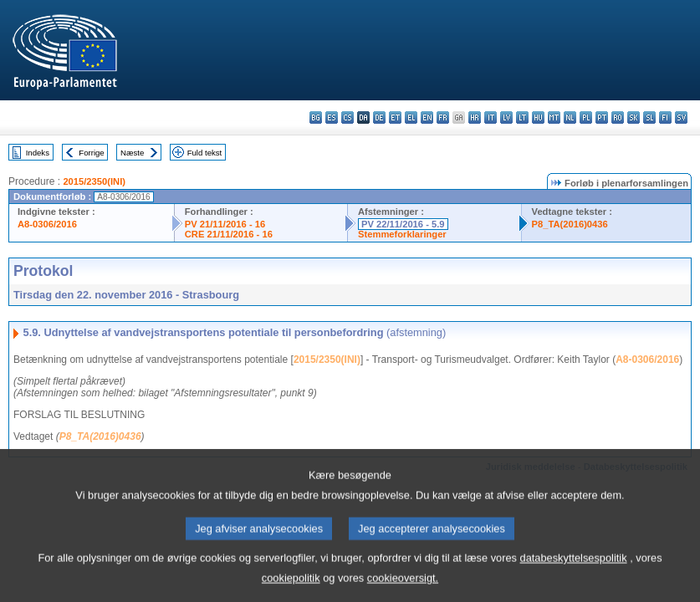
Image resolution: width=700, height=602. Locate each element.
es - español (332, 117)
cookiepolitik (291, 590)
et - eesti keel (395, 117)
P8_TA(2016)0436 (570, 224)
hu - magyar (538, 117)
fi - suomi (665, 117)
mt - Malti (554, 117)
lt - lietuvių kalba (522, 117)
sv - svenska (681, 117)
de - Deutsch (379, 117)
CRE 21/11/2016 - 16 (229, 234)
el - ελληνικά (411, 117)
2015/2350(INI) (94, 181)
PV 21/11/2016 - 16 (225, 224)
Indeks (38, 153)
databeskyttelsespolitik (574, 570)
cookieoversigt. (403, 590)
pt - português (602, 117)
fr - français (443, 117)
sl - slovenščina (649, 117)
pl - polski (586, 117)
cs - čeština (347, 117)
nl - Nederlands (570, 117)
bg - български (316, 117)
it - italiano (491, 117)
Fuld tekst (205, 153)
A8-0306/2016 (47, 224)
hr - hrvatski (475, 117)
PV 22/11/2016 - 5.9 (403, 224)
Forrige (91, 153)
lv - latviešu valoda (506, 117)
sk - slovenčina (634, 117)
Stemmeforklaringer (402, 234)
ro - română (618, 117)
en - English (427, 117)
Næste (132, 153)
